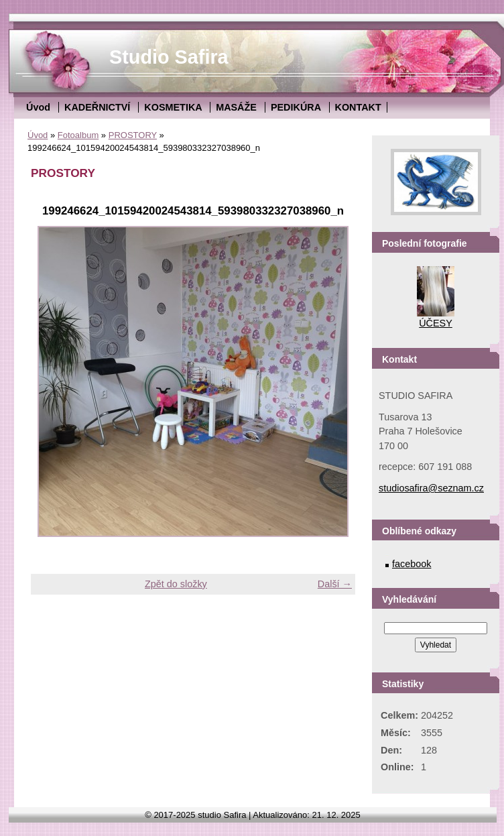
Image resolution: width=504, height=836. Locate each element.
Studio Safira (169, 57)
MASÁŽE (236, 107)
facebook (412, 564)
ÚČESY (436, 323)
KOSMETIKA (173, 107)
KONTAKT (358, 107)
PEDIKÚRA (296, 107)
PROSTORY (133, 135)
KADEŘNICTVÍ (97, 107)
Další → (335, 584)
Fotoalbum (78, 135)
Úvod (38, 107)
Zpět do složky (176, 584)
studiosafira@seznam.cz (431, 488)
